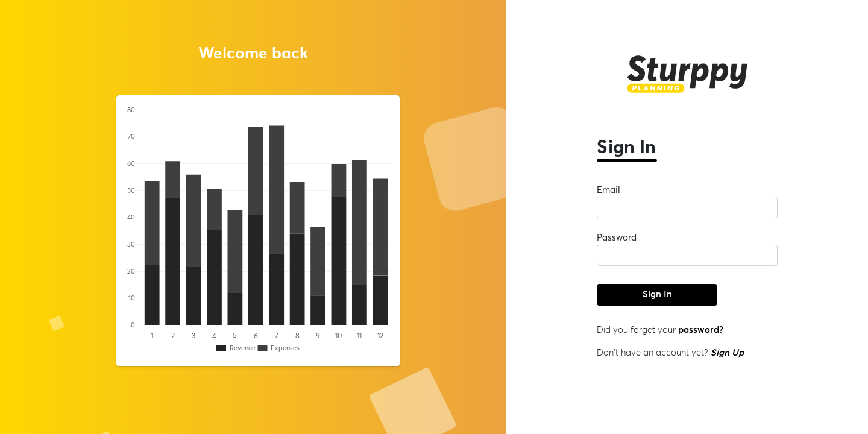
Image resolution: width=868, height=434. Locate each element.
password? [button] (700, 330)
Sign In (657, 294)
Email (609, 190)
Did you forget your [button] (660, 330)
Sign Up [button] (727, 353)
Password (617, 237)
